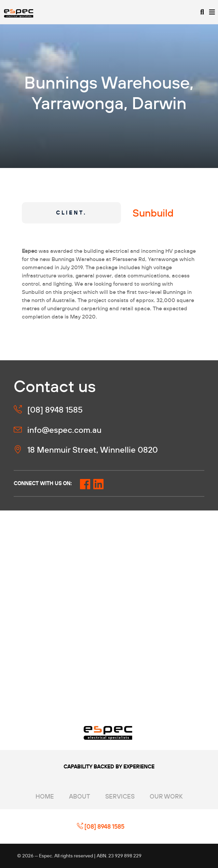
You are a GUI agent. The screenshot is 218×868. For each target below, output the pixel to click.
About (80, 796)
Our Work (166, 796)
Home (45, 796)
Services (120, 796)
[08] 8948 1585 (101, 826)
